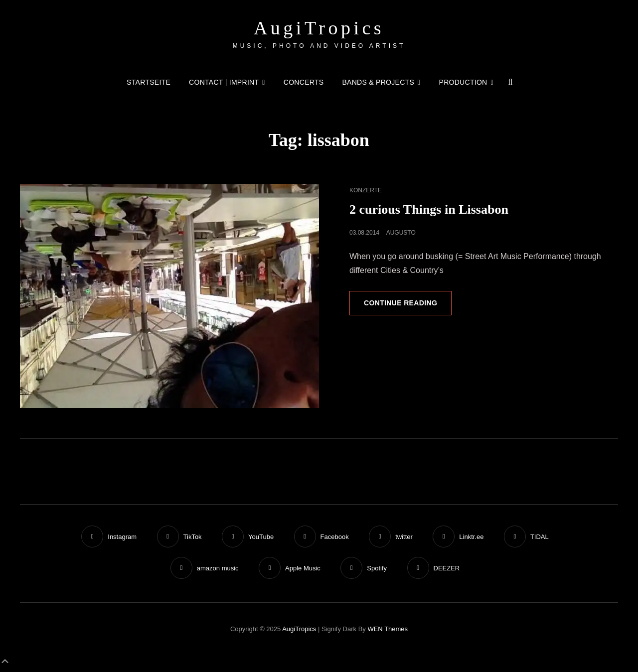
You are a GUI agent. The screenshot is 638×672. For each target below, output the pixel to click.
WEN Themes (388, 629)
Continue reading (408, 306)
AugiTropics (319, 28)
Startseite (149, 82)
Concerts (304, 82)
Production (463, 82)
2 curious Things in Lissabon (429, 209)
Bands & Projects (378, 82)
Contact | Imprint (224, 82)
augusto (401, 233)
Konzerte (366, 190)
